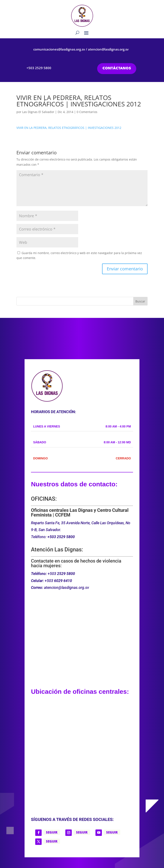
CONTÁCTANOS (117, 68)
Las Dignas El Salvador (38, 112)
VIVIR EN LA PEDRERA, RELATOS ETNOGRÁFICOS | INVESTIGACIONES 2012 (69, 128)
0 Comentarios (87, 112)
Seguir (52, 832)
